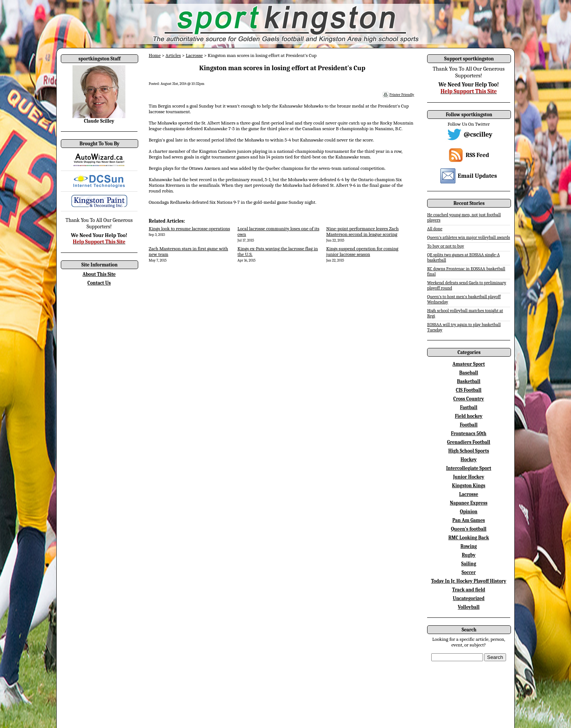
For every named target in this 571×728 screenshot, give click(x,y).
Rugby (469, 555)
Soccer (468, 572)
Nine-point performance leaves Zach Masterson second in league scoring (363, 231)
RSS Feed (477, 155)
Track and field (469, 590)
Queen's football (469, 529)
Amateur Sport (469, 364)
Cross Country (468, 399)
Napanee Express (469, 503)
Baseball (469, 373)
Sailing (469, 564)
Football (468, 425)
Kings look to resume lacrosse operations (189, 229)
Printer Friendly (402, 95)
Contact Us (99, 283)
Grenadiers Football (469, 442)
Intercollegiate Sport (469, 468)
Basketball (469, 381)
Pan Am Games (469, 520)
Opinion (469, 512)
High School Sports (469, 451)
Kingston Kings (469, 486)
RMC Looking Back (469, 538)
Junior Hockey (469, 477)
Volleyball (469, 607)
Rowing (468, 546)
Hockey (469, 459)
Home (155, 55)
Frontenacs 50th (469, 433)
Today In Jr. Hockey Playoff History (469, 581)
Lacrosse (194, 55)
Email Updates (477, 176)
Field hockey (468, 416)
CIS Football (469, 390)
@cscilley (478, 135)
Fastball (469, 407)
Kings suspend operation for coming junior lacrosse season (362, 251)
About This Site (99, 274)
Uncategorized (469, 598)
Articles (173, 55)
